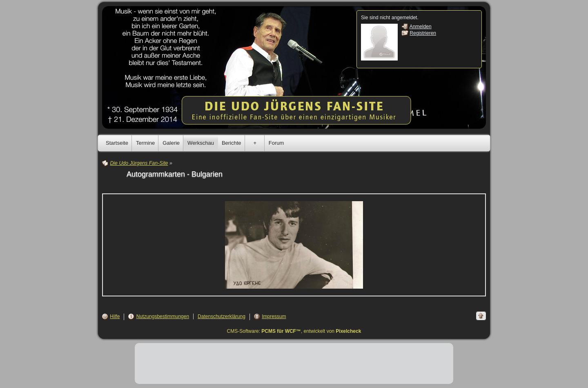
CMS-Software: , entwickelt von (294, 331)
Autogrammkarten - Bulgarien (175, 174)
